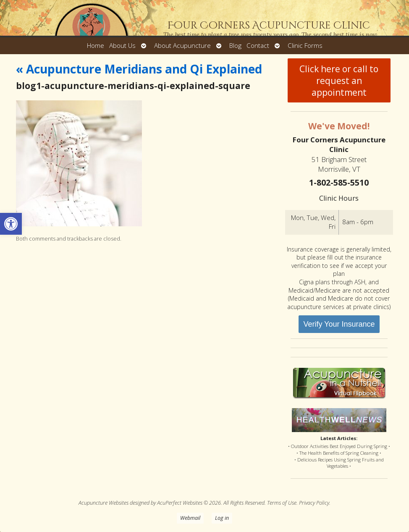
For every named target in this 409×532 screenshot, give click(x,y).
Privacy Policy (314, 503)
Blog (235, 46)
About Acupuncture (182, 46)
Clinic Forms (305, 46)
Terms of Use (282, 503)
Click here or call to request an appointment (339, 81)
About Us (122, 46)
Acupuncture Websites (104, 503)
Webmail (190, 518)
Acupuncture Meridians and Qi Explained (139, 69)
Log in (222, 518)
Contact (258, 46)
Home (96, 46)
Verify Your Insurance (339, 324)
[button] (11, 224)
